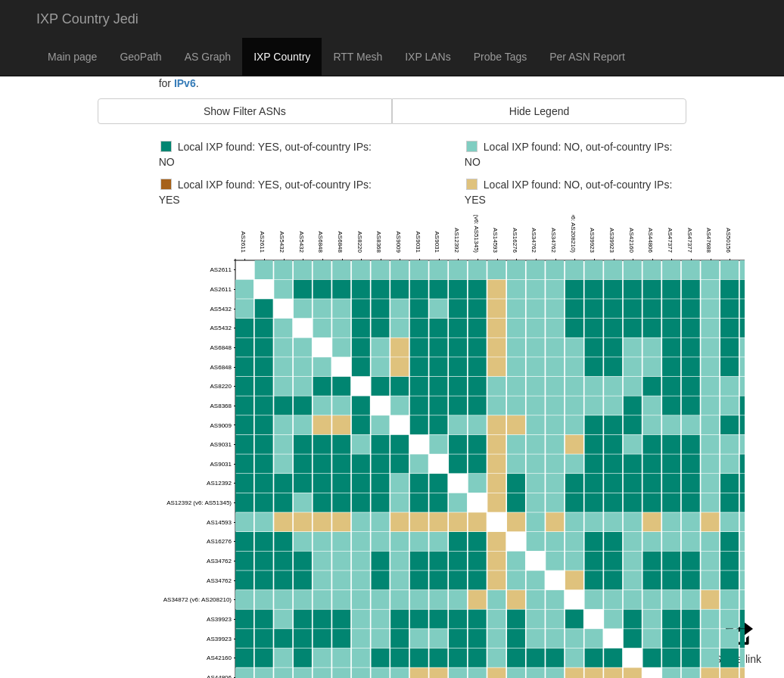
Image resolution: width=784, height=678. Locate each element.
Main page (72, 57)
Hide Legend (539, 111)
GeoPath (140, 57)
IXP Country (282, 57)
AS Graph (208, 57)
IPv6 (185, 83)
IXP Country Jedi (87, 19)
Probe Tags (501, 57)
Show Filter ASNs (245, 111)
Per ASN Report (587, 57)
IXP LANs (428, 57)
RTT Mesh (358, 57)
